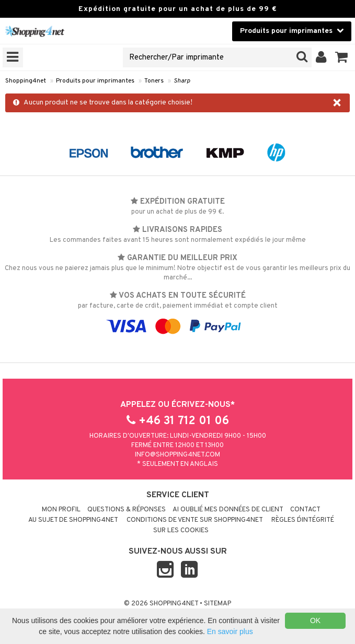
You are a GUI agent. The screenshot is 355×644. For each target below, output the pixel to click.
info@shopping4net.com (177, 455)
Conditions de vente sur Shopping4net (195, 520)
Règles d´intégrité (303, 520)
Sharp (182, 81)
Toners (154, 81)
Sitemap (217, 604)
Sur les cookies (181, 531)
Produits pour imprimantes (95, 81)
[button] (342, 57)
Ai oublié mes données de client (228, 510)
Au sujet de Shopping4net (73, 520)
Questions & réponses (127, 510)
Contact (305, 510)
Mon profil (61, 510)
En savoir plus (230, 631)
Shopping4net (26, 81)
